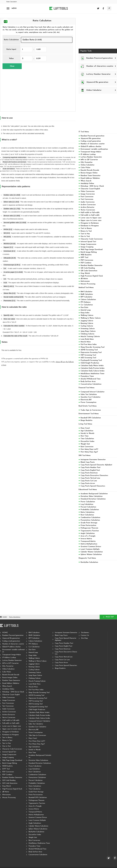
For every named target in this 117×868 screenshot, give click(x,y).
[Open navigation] (8, 8)
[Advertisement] (38, 88)
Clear (12, 66)
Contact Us (85, 635)
